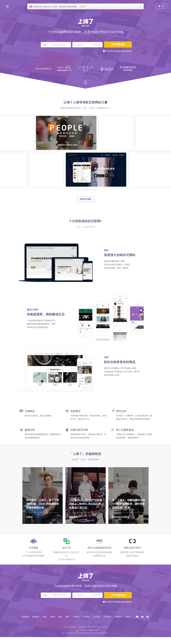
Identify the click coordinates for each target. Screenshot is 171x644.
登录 (162, 6)
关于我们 (86, 617)
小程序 (52, 617)
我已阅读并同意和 (119, 51)
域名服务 (36, 617)
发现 (45, 617)
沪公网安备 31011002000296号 (89, 630)
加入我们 (97, 617)
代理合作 (107, 617)
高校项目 (118, 617)
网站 (60, 617)
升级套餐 (25, 617)
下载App (76, 617)
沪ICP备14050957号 (71, 627)
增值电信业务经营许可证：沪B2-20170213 (93, 627)
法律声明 (128, 51)
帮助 (67, 617)
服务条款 (120, 51)
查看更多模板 (86, 199)
